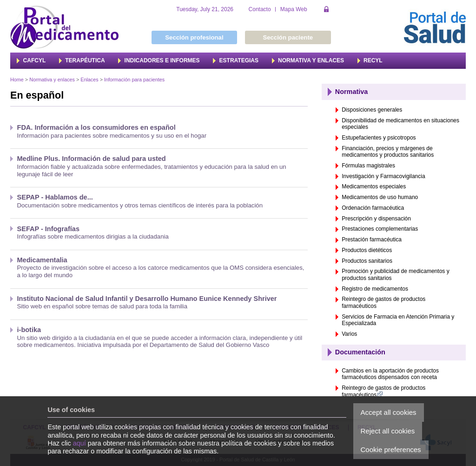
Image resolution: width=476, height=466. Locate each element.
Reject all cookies (388, 431)
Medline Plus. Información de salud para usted (92, 159)
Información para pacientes (134, 80)
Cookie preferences (391, 449)
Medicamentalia (42, 260)
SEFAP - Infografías (48, 229)
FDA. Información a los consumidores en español (96, 127)
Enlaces (89, 80)
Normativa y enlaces (52, 80)
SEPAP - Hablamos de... (55, 197)
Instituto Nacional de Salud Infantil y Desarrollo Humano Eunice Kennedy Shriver (147, 299)
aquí (79, 443)
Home (17, 80)
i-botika (29, 330)
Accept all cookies (389, 412)
